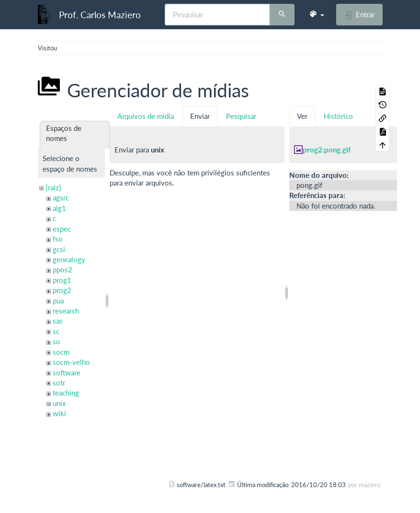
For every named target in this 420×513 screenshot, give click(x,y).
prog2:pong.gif (327, 150)
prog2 (62, 290)
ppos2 (62, 269)
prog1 (62, 280)
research (66, 311)
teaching (66, 393)
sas (58, 321)
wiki (59, 413)
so (57, 341)
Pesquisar (241, 116)
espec (62, 229)
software (67, 373)
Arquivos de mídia (146, 116)
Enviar (200, 116)
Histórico (338, 116)
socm (61, 352)
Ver (302, 116)
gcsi (59, 249)
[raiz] (53, 187)
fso (58, 239)
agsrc (61, 198)
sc (56, 331)
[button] (317, 14)
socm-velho (71, 362)
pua (58, 301)
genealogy (69, 259)
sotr (59, 383)
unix (59, 403)
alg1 (59, 208)
